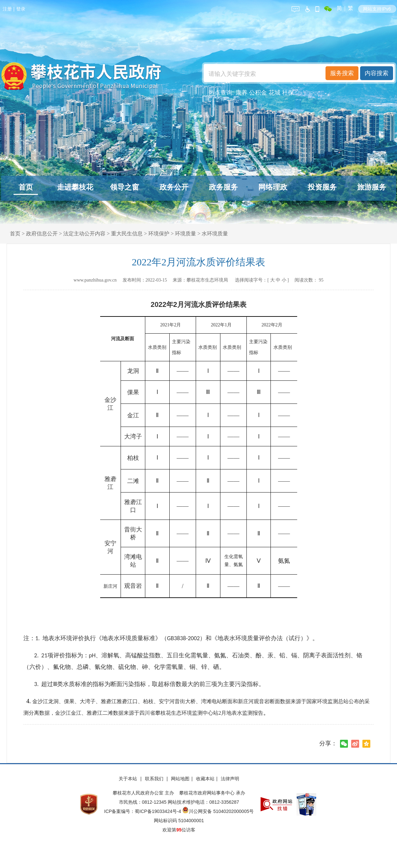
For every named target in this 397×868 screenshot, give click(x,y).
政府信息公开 (42, 234)
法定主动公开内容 (84, 234)
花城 (274, 93)
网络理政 (273, 187)
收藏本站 (205, 779)
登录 (21, 9)
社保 (288, 93)
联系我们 (155, 779)
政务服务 (223, 187)
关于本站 (128, 779)
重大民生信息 (127, 234)
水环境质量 (215, 234)
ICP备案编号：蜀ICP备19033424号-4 (143, 811)
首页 (26, 187)
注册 (7, 9)
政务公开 (174, 187)
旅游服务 (372, 187)
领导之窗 (125, 187)
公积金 (258, 93)
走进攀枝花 (75, 187)
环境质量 (185, 234)
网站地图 (180, 779)
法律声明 (230, 779)
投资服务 (322, 187)
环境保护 (159, 234)
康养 (241, 93)
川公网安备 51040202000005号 (218, 811)
